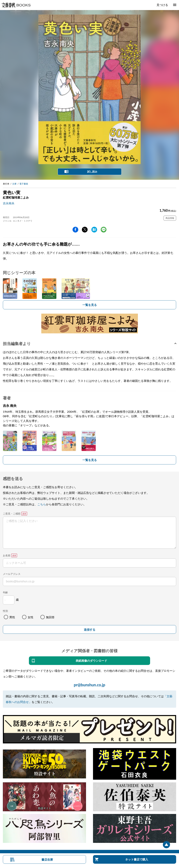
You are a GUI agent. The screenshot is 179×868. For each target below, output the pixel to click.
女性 (31, 617)
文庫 (14, 184)
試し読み (92, 172)
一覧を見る (90, 305)
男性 (12, 617)
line (104, 230)
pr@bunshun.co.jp (89, 685)
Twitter (85, 230)
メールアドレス (12, 574)
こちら (42, 504)
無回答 (50, 617)
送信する (90, 630)
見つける (162, 5)
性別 (5, 611)
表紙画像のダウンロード (91, 661)
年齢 (5, 592)
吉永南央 (9, 203)
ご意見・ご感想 (12, 514)
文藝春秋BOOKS (16, 5)
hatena (94, 230)
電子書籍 (24, 184)
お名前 (7, 555)
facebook (75, 230)
